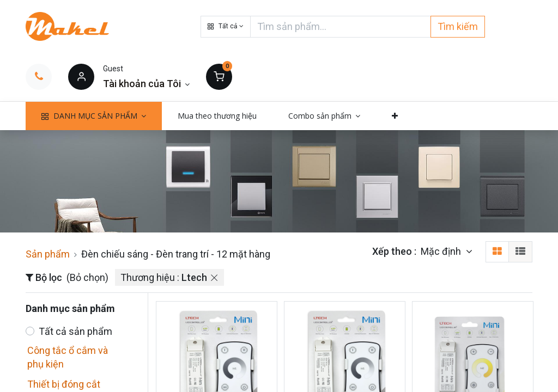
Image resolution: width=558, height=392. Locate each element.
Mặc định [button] (442, 251)
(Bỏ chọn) (87, 277)
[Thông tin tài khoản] (146, 84)
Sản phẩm (48, 254)
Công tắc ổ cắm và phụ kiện (68, 357)
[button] (226, 27)
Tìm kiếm (458, 26)
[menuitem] (217, 116)
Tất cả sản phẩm (75, 331)
